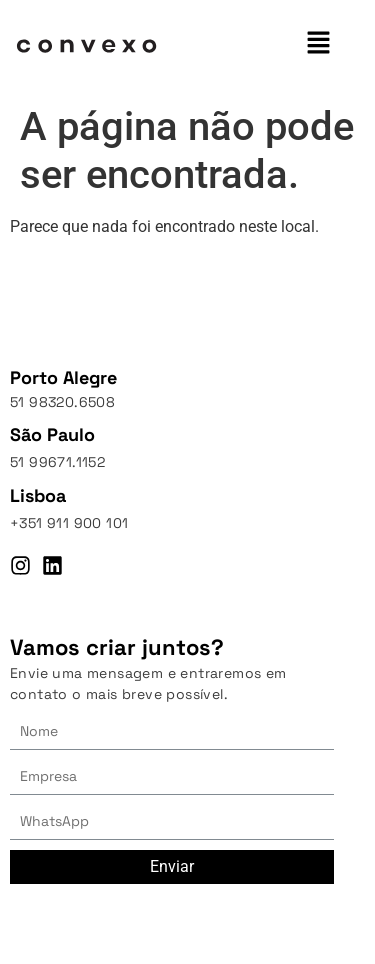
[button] (319, 44)
